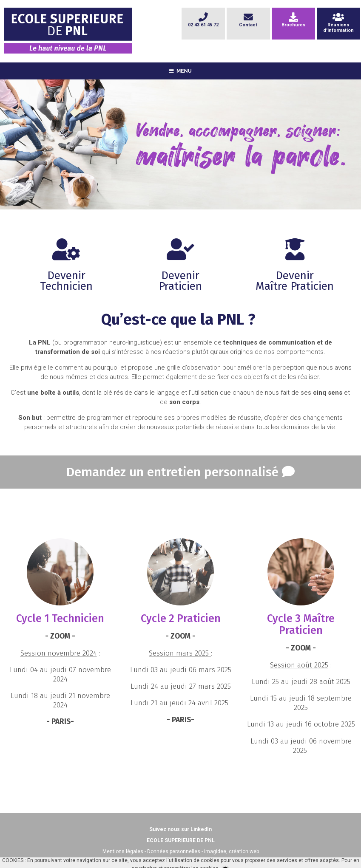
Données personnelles (174, 851)
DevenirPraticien (180, 270)
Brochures (293, 22)
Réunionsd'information (338, 25)
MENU (180, 71)
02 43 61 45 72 (203, 22)
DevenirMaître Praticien (295, 270)
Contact (248, 22)
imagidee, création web (232, 851)
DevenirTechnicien (66, 270)
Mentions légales (123, 851)
